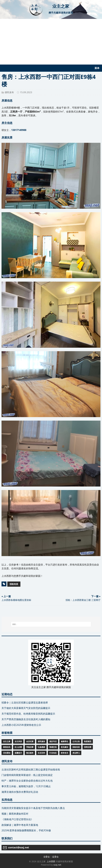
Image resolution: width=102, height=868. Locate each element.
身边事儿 (76, 753)
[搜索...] (51, 624)
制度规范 (88, 741)
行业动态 (53, 753)
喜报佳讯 (7, 747)
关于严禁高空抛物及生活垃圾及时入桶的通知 (26, 719)
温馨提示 (18, 753)
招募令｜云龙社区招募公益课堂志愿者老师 (25, 703)
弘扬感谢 (41, 747)
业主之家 (7, 741)
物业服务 (30, 753)
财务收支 (65, 753)
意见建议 (65, 747)
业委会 (47, 857)
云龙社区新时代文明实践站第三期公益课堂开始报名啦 (31, 770)
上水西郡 (51, 861)
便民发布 (9, 92)
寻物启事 (30, 747)
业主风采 (18, 741)
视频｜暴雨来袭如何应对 (15, 814)
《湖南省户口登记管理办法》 (17, 819)
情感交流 (53, 747)
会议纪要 (30, 741)
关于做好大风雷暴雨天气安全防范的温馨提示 (26, 708)
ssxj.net (57, 865)
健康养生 (65, 741)
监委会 (55, 857)
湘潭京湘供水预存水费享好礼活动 (20, 792)
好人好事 (18, 747)
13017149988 (19, 130)
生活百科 (41, 753)
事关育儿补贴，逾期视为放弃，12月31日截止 (26, 786)
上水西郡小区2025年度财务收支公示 (21, 725)
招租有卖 (14, 584)
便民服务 (41, 741)
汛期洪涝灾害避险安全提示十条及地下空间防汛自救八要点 (33, 808)
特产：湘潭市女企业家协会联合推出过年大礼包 (27, 781)
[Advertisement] (51, 42)
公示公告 (76, 741)
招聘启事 (88, 747)
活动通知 (7, 753)
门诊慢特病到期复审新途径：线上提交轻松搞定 (27, 775)
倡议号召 (53, 741)
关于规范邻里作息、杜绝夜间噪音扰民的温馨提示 (28, 714)
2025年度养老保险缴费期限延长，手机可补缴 (26, 830)
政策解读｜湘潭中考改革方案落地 (20, 825)
